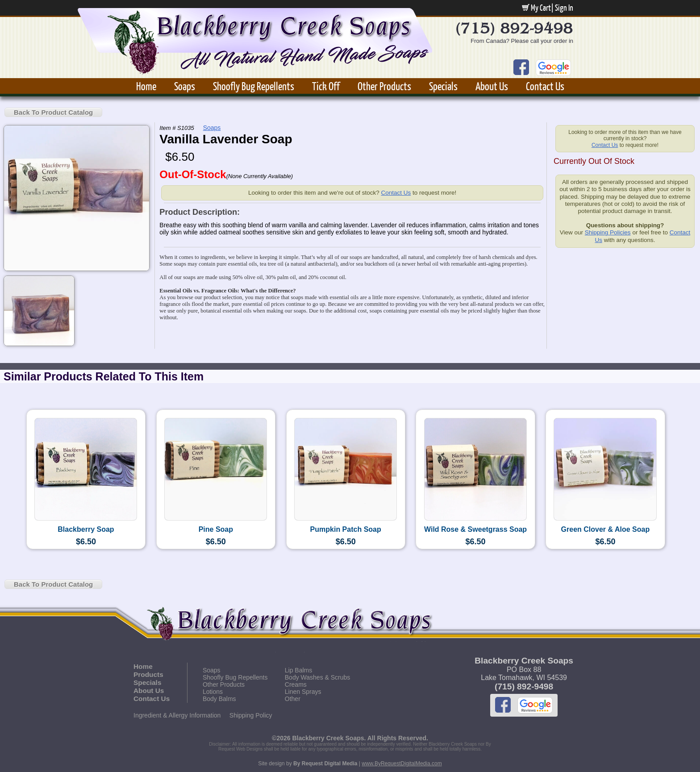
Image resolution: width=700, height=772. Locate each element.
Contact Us (545, 86)
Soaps (185, 86)
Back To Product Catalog (53, 112)
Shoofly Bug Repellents (254, 86)
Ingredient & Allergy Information (177, 715)
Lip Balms (298, 670)
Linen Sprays (303, 692)
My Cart (536, 8)
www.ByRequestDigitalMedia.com (402, 764)
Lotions (213, 692)
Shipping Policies (608, 232)
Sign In (564, 8)
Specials (443, 86)
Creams (296, 684)
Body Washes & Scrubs (318, 677)
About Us (492, 86)
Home (146, 86)
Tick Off (326, 86)
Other (293, 699)
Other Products (384, 86)
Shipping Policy (251, 715)
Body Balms (219, 699)
